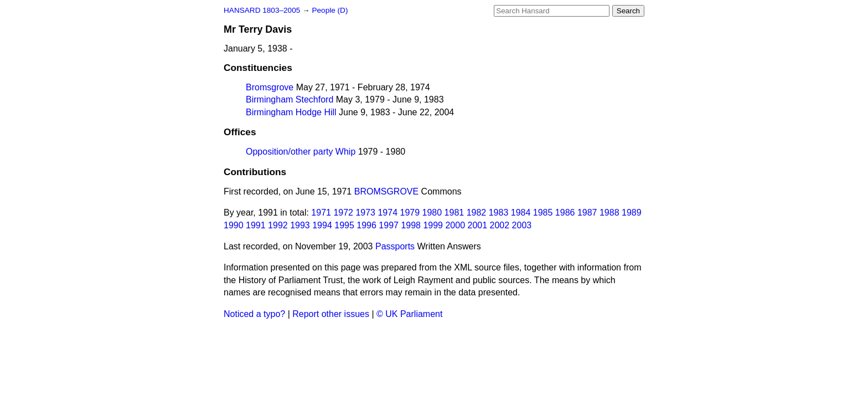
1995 (344, 225)
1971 (321, 213)
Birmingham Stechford (290, 99)
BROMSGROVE (386, 191)
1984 (521, 213)
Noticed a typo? (254, 314)
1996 (366, 225)
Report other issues (331, 314)
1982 (477, 213)
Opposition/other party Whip (301, 152)
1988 (609, 213)
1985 (543, 213)
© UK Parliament (409, 314)
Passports (395, 246)
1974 (387, 213)
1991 (256, 225)
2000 (455, 225)
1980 (432, 213)
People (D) (330, 10)
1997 (389, 225)
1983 (499, 213)
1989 (632, 213)
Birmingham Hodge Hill (291, 112)
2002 (500, 225)
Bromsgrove (270, 87)
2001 (478, 225)
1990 (234, 225)
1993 (300, 225)
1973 (365, 213)
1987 (587, 213)
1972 (343, 213)
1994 (322, 225)
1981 (454, 213)
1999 (433, 225)
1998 (411, 225)
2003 (522, 225)
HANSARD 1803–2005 (262, 10)
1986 (565, 213)
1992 (278, 225)
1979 (410, 213)
